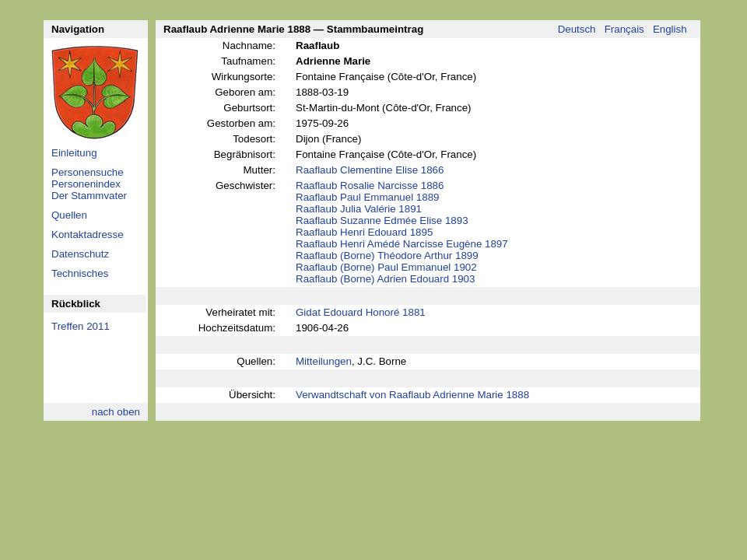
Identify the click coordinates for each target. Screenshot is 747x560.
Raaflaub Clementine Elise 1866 (370, 170)
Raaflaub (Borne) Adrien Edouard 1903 (385, 279)
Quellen (69, 215)
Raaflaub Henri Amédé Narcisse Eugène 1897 (402, 244)
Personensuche (88, 172)
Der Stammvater (89, 196)
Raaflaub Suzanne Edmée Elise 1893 (382, 220)
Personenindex (86, 184)
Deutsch (577, 29)
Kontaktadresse (88, 234)
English (670, 29)
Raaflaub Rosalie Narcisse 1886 (370, 185)
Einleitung (74, 153)
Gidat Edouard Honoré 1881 (361, 312)
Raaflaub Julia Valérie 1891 (359, 209)
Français (624, 29)
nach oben (116, 412)
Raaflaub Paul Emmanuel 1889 (368, 197)
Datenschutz (80, 254)
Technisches (80, 273)
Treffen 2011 (81, 326)
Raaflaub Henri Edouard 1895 (364, 232)
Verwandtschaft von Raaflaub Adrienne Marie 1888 (412, 395)
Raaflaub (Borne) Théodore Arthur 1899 (387, 255)
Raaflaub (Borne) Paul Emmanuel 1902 (386, 267)
